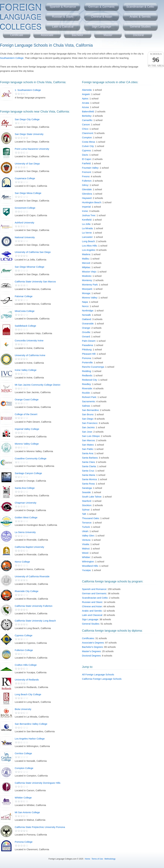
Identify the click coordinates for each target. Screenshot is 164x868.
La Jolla (86, 224)
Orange (86, 328)
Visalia (86, 544)
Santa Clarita (89, 466)
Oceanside (88, 323)
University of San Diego (27, 164)
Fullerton (87, 181)
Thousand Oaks (90, 518)
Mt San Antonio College (27, 812)
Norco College (22, 562)
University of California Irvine (30, 355)
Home (87, 859)
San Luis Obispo (91, 436)
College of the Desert (26, 414)
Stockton (87, 505)
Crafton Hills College (26, 665)
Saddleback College (25, 326)
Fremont (86, 172)
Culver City (88, 146)
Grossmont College (25, 208)
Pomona (86, 358)
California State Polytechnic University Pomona (40, 827)
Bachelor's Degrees (92, 647)
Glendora (87, 194)
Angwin (86, 94)
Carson (86, 124)
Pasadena (87, 345)
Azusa (85, 107)
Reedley (86, 384)
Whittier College (23, 798)
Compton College (24, 768)
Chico (85, 129)
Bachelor (77, 35)
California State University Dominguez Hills (38, 783)
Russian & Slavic (63, 17)
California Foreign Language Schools (102, 679)
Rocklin (86, 393)
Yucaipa (86, 570)
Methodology (110, 859)
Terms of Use (97, 859)
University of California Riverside (32, 576)
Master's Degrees (91, 651)
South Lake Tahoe (92, 497)
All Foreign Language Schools (98, 674)
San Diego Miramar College (29, 267)
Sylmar (86, 510)
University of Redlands (27, 680)
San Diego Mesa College (28, 193)
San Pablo (88, 449)
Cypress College (24, 635)
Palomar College (24, 296)
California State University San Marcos (35, 282)
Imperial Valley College (27, 429)
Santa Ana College (25, 488)
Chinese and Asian (92, 606)
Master (108, 35)
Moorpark (87, 289)
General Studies (140, 27)
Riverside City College (27, 591)
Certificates (88, 638)
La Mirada (87, 228)
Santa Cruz (88, 471)
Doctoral (138, 35)
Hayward (87, 198)
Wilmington (88, 561)
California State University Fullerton (34, 606)
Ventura (86, 540)
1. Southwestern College (28, 90)
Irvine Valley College (26, 370)
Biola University (23, 709)
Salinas (86, 406)
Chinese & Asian (102, 17)
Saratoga (87, 488)
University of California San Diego (33, 252)
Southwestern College (12, 58)
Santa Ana (88, 453)
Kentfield (87, 220)
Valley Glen (88, 536)
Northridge (88, 311)
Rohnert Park (89, 397)
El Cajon (87, 159)
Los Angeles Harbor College (30, 739)
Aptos (85, 98)
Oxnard (86, 336)
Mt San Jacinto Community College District (37, 385)
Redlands (87, 375)
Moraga (86, 293)
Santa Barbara (90, 458)
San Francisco (90, 423)
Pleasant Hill (89, 354)
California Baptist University (29, 547)
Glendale (87, 189)
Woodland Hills (90, 566)
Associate (47, 35)
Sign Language (101, 27)
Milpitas (86, 267)
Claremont (88, 133)
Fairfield (86, 163)
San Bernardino (90, 410)
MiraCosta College (25, 311)
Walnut (86, 549)
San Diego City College (27, 119)
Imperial (86, 207)
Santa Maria (88, 475)
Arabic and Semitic (92, 611)
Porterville (87, 362)
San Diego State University (29, 134)
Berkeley (87, 116)
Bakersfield (88, 111)
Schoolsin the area (156, 60)
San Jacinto (88, 427)
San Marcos (88, 440)
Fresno (86, 176)
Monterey (87, 280)
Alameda (87, 90)
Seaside (86, 492)
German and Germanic (94, 593)
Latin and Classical (92, 615)
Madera (86, 254)
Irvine (85, 211)
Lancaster (87, 237)
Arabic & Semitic (140, 17)
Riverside (87, 388)
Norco (85, 306)
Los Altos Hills (89, 246)
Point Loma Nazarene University (32, 149)
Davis (85, 155)
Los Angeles (89, 250)
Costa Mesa (88, 142)
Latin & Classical (63, 27)
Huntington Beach (92, 202)
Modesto (87, 276)
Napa (85, 302)
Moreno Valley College (27, 444)
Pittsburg (87, 349)
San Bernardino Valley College (31, 724)
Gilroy (85, 185)
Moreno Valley (90, 298)
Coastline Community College (31, 458)
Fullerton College (24, 650)
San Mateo (88, 445)
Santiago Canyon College (28, 473)
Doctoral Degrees (91, 656)
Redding (86, 371)
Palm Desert (89, 341)
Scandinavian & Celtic (140, 7)
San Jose (87, 432)
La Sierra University (25, 532)
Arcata (85, 103)
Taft (84, 514)
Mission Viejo (89, 272)
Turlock (86, 527)
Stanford (87, 501)
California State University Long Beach (35, 621)
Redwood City (89, 380)
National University (25, 237)
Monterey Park (90, 285)
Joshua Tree (89, 215)
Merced (86, 263)
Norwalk (86, 315)
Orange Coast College (27, 399)
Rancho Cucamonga (93, 367)
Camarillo (87, 120)
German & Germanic (101, 7)
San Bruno (88, 414)
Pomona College (24, 842)
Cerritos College (23, 753)
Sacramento (88, 401)
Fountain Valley (90, 168)
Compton (87, 137)
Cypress (86, 150)
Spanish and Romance (94, 589)
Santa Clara (88, 462)
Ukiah (85, 531)
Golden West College (26, 517)
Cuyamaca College (25, 178)
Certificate (17, 35)
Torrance (87, 523)
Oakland (86, 319)
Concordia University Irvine (29, 340)
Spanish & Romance (63, 7)
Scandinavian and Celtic (95, 598)
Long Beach (88, 241)
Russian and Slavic (92, 602)
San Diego (88, 419)
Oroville (86, 332)
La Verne (87, 233)
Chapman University (26, 503)
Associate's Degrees (93, 643)
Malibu (86, 259)
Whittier (86, 557)
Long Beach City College (28, 694)
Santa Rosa (88, 484)
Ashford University (25, 223)
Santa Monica (89, 479)
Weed (85, 553)
